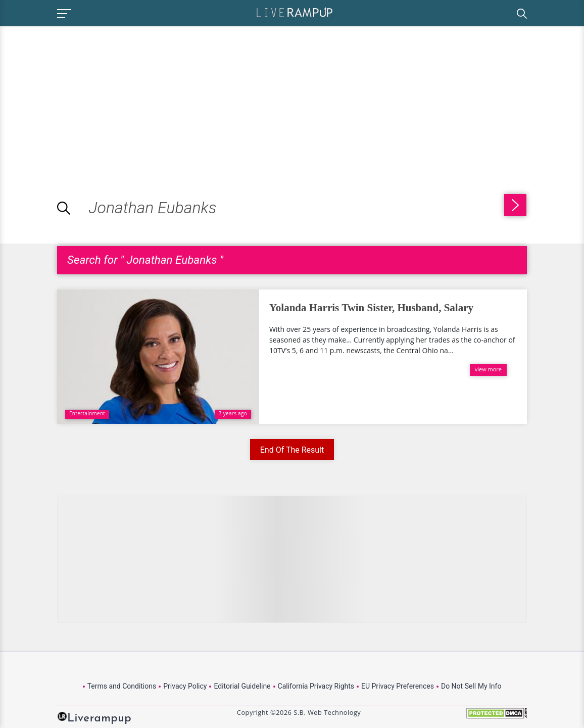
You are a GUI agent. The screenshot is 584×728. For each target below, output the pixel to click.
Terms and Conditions (122, 686)
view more (488, 369)
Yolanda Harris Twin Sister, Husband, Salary (371, 308)
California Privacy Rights (316, 686)
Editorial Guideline (242, 686)
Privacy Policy (185, 686)
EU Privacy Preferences (398, 686)
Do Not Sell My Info (471, 686)
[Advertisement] (85, 97)
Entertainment (87, 413)
